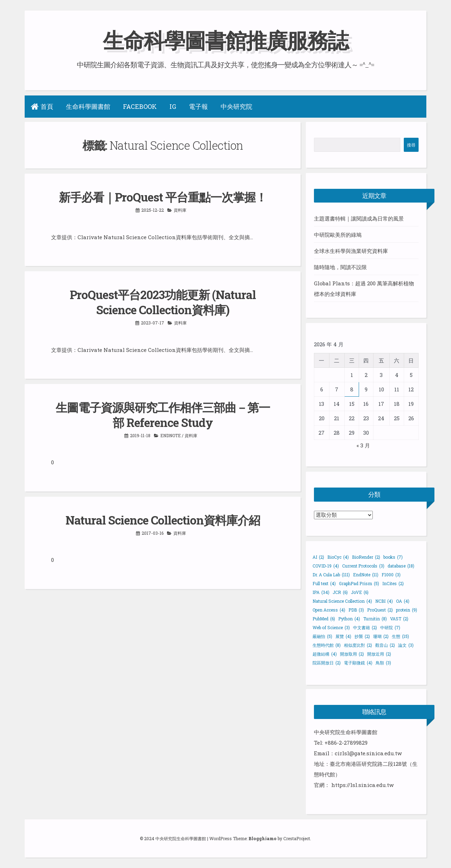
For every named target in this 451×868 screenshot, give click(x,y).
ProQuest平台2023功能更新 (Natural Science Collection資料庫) (163, 302)
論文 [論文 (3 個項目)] (406, 645)
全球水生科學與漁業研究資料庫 (351, 251)
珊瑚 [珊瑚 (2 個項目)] (381, 636)
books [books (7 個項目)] (393, 557)
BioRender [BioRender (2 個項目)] (366, 557)
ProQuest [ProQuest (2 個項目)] (380, 610)
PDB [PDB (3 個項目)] (356, 610)
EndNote (171, 435)
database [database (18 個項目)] (401, 566)
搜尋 (411, 145)
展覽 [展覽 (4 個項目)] (343, 636)
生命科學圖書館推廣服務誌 (225, 40)
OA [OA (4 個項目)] (403, 601)
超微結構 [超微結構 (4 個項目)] (325, 654)
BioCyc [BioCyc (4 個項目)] (338, 557)
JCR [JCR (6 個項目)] (340, 592)
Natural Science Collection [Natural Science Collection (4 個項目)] (342, 601)
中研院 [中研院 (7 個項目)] (390, 627)
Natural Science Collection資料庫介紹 (163, 520)
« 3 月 (363, 445)
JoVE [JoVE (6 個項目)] (360, 592)
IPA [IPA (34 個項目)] (321, 592)
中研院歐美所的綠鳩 (338, 235)
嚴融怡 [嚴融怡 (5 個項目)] (322, 636)
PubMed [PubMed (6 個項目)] (324, 619)
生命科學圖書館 (88, 106)
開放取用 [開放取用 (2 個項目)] (352, 654)
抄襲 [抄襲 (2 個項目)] (362, 636)
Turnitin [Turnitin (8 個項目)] (375, 619)
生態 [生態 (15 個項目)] (400, 636)
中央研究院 (236, 106)
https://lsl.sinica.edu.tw (362, 785)
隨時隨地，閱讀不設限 (340, 267)
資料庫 (180, 210)
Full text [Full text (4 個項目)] (324, 583)
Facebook (140, 106)
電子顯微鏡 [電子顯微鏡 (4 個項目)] (358, 663)
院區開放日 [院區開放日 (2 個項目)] (327, 663)
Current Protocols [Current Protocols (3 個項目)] (363, 566)
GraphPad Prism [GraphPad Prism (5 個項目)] (359, 583)
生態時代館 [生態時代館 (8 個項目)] (327, 645)
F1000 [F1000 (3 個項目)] (391, 575)
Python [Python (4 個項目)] (349, 619)
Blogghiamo (262, 838)
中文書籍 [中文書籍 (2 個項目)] (365, 627)
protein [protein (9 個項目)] (407, 610)
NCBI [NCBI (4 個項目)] (384, 601)
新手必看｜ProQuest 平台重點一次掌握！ (163, 197)
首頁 (42, 106)
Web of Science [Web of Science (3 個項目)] (331, 627)
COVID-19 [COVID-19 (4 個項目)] (326, 566)
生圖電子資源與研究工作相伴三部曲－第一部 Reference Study (163, 415)
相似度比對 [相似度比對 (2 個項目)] (358, 645)
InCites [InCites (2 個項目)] (393, 583)
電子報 (198, 106)
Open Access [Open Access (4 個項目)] (329, 610)
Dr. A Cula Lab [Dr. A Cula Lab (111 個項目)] (331, 575)
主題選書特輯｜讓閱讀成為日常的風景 (359, 218)
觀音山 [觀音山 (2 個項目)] (385, 645)
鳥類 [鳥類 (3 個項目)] (383, 663)
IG (173, 106)
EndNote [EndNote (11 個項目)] (366, 575)
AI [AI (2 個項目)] (318, 557)
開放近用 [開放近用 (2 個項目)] (379, 654)
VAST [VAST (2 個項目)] (399, 619)
